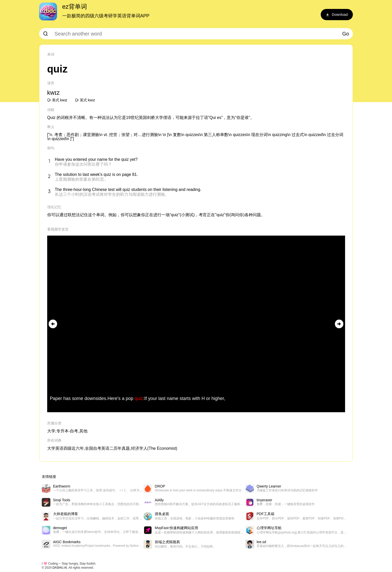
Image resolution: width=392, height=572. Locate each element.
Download (337, 15)
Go (346, 34)
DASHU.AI (60, 568)
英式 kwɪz (85, 100)
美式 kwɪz (57, 100)
